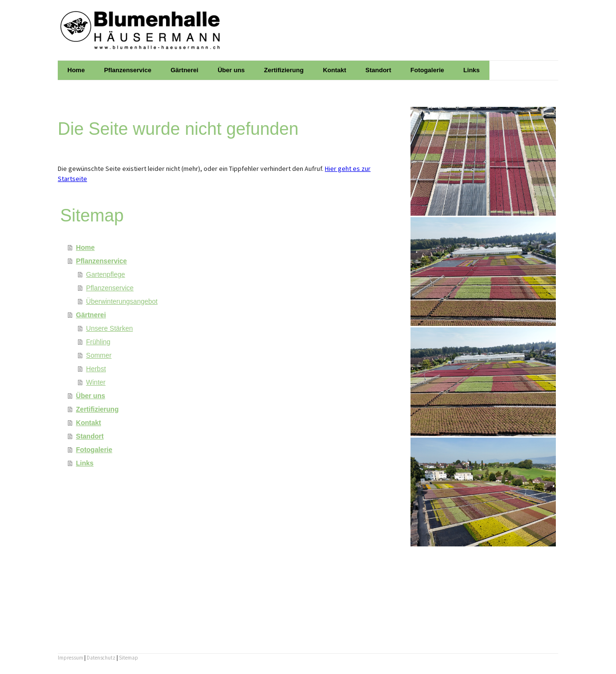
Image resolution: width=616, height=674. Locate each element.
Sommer (99, 355)
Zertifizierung (284, 70)
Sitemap (128, 658)
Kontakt (334, 70)
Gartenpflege (106, 274)
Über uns (231, 70)
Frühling (98, 342)
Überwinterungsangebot (122, 301)
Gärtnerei (184, 70)
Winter (96, 382)
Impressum (71, 658)
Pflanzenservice (128, 70)
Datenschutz (101, 658)
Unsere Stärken (109, 328)
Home (76, 70)
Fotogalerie (427, 70)
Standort (378, 70)
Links (472, 70)
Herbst (96, 369)
